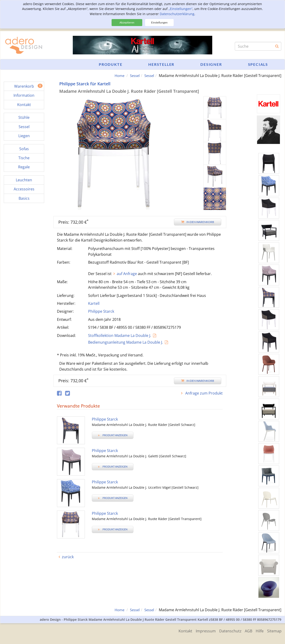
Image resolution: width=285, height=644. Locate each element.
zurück (68, 557)
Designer (211, 64)
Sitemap (274, 631)
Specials (258, 64)
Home (117, 76)
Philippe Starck (101, 311)
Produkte (111, 64)
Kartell (94, 303)
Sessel (133, 76)
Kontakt (179, 631)
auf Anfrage (127, 274)
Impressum (201, 631)
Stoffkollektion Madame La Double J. (120, 335)
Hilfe (258, 631)
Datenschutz (227, 631)
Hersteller (161, 64)
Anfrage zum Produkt (204, 393)
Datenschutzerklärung (177, 14)
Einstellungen (159, 22)
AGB (246, 631)
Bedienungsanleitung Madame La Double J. (126, 342)
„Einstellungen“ (181, 9)
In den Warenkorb (198, 222)
